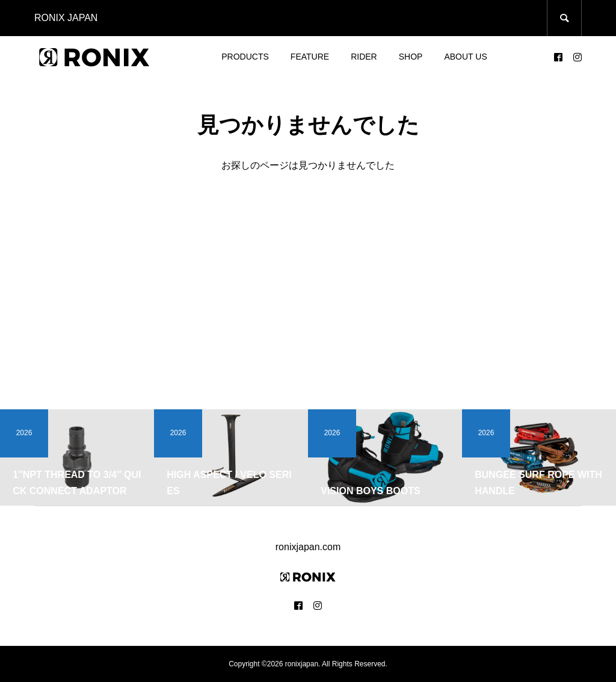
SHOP (411, 57)
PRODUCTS (245, 57)
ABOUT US (465, 57)
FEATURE (310, 57)
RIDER (364, 57)
